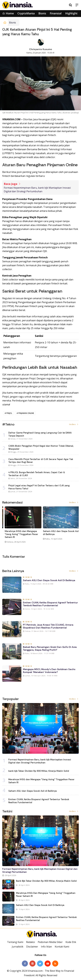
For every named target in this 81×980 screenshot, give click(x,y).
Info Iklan (46, 947)
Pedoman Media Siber (50, 942)
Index (74, 424)
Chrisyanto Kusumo (41, 49)
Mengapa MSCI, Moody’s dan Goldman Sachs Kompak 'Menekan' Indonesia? (49, 671)
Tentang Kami (15, 942)
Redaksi (30, 942)
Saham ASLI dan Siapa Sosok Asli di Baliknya (49, 580)
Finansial (56, 13)
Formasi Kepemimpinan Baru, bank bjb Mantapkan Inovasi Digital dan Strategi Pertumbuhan (37, 190)
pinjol (9, 413)
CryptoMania (26, 13)
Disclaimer (32, 947)
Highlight (71, 13)
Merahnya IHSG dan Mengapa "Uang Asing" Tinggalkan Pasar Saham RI (57, 534)
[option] (21, 527)
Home (8, 13)
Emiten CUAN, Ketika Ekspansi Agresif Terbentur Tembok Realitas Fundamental (50, 604)
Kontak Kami (62, 947)
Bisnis (42, 13)
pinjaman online (26, 413)
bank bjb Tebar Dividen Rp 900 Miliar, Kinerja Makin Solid (39, 771)
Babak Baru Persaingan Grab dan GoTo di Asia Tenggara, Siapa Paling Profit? (50, 648)
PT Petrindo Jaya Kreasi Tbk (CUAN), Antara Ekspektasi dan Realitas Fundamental (48, 626)
